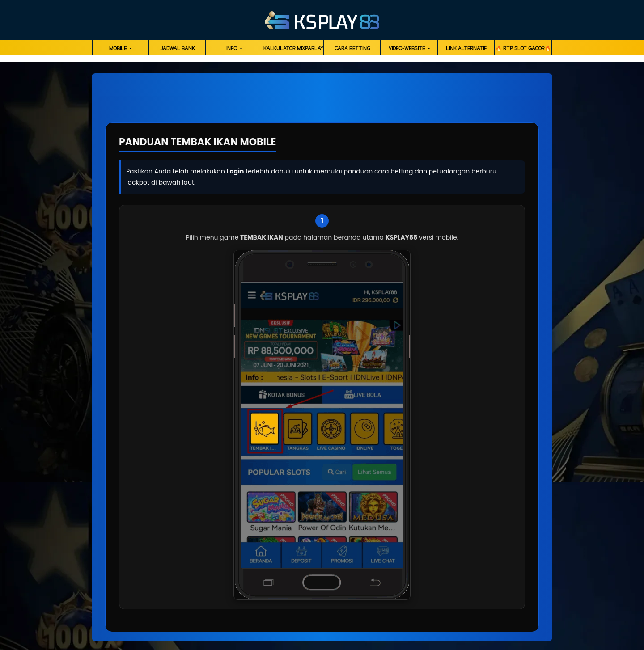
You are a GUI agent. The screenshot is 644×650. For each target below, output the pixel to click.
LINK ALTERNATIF (466, 49)
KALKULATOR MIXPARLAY (293, 49)
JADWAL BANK (178, 49)
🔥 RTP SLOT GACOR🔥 (523, 49)
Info (232, 49)
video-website (407, 49)
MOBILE (119, 49)
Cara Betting (352, 49)
